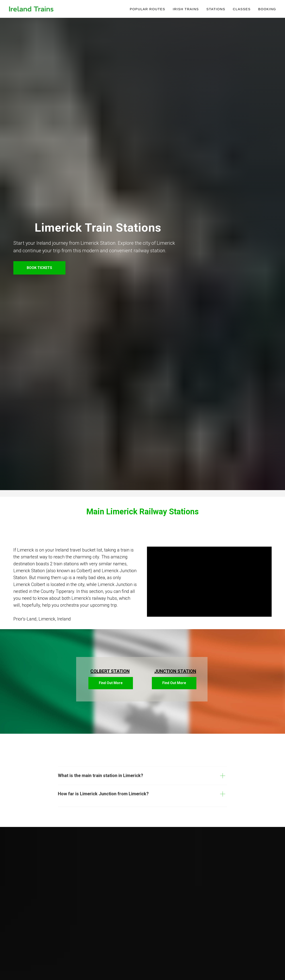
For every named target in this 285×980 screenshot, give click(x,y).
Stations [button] (216, 9)
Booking (267, 9)
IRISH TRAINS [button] (186, 9)
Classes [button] (242, 9)
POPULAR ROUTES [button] (148, 9)
